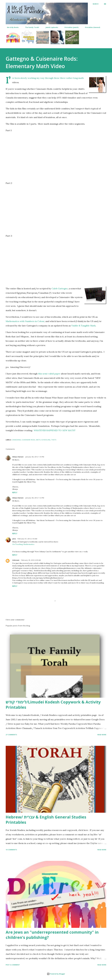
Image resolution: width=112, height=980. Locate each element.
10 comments (11, 850)
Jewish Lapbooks (50, 27)
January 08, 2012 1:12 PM (35, 498)
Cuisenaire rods (28, 440)
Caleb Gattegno (60, 288)
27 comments (11, 735)
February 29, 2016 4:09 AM (31, 560)
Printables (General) (91, 27)
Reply (15, 493)
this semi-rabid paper (49, 374)
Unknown (16, 560)
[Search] (96, 4)
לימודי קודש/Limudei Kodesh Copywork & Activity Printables (53, 705)
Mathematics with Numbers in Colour (25, 321)
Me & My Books (11, 27)
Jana (14, 539)
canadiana (16, 440)
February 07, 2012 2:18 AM (27, 539)
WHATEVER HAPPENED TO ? (55, 430)
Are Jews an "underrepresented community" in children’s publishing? (52, 935)
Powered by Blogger (56, 974)
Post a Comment (13, 965)
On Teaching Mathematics (23, 544)
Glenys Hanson (18, 457)
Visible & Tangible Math (83, 326)
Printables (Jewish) (70, 27)
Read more (102, 735)
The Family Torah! (31, 27)
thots (54, 440)
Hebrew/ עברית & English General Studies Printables (46, 820)
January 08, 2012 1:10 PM (35, 457)
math (38, 440)
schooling (46, 440)
